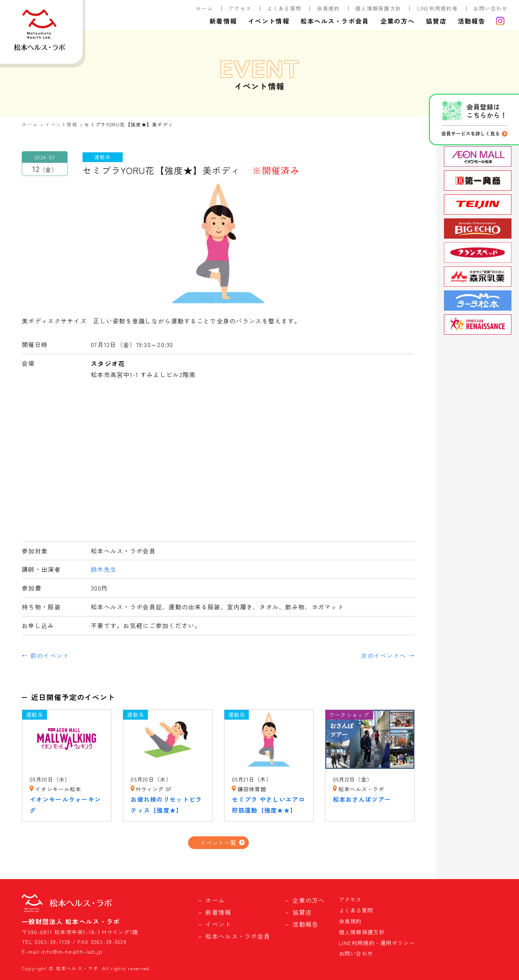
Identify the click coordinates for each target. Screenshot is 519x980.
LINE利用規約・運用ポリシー (377, 943)
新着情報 (223, 21)
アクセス (240, 8)
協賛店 (436, 21)
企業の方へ (398, 21)
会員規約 (329, 8)
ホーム (205, 8)
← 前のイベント (45, 655)
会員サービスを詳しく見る (471, 133)
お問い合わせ (490, 8)
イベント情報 (269, 21)
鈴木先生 (104, 569)
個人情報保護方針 (378, 8)
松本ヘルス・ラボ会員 (335, 21)
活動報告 (472, 21)
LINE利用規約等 (438, 8)
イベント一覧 (218, 842)
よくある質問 (284, 8)
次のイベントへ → (388, 655)
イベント (218, 924)
